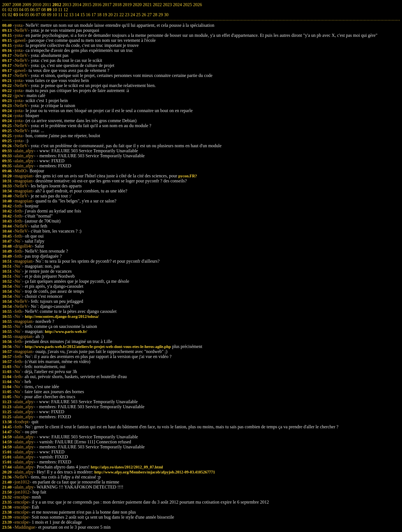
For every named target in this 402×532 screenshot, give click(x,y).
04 (21, 15)
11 (60, 15)
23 (127, 15)
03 (16, 15)
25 (138, 15)
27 (149, 15)
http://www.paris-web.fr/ (66, 332)
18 (99, 15)
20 (110, 15)
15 (82, 15)
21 (116, 15)
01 (4, 15)
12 (66, 15)
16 (88, 15)
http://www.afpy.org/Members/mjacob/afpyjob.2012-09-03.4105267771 (155, 472)
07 (38, 15)
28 (155, 15)
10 (55, 15)
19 (105, 15)
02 (10, 15)
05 (27, 15)
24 (133, 15)
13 (71, 15)
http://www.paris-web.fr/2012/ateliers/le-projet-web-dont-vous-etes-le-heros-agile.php (98, 347)
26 (144, 15)
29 (161, 15)
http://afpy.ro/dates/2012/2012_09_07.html (127, 467)
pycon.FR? (188, 176)
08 (44, 15)
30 (166, 15)
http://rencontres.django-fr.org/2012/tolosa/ (62, 316)
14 (77, 15)
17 (94, 15)
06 (32, 15)
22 (121, 15)
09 (49, 15)
